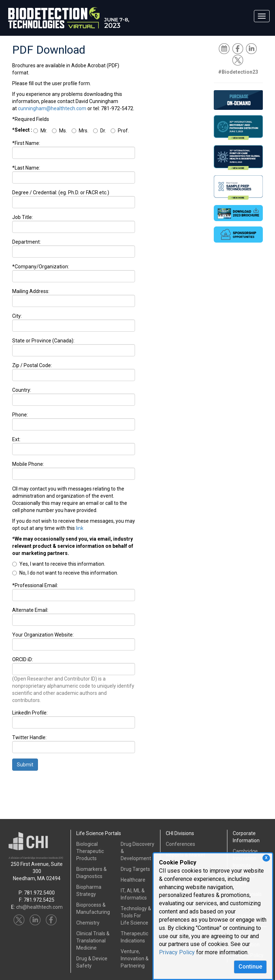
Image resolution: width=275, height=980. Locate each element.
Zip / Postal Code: (32, 365)
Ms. (59, 131)
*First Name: (26, 143)
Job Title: (23, 217)
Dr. (100, 131)
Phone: (20, 415)
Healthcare (133, 880)
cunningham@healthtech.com (52, 108)
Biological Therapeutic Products (90, 851)
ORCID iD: (23, 659)
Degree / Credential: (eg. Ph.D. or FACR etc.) (61, 192)
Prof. (120, 131)
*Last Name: (26, 168)
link (80, 528)
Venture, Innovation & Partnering (135, 959)
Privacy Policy (177, 952)
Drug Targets (135, 869)
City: (17, 316)
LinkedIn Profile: (30, 713)
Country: (22, 390)
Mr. (40, 131)
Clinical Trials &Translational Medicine (93, 941)
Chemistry (88, 923)
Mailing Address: (31, 291)
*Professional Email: (35, 585)
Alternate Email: (30, 610)
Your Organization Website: (43, 635)
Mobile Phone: (28, 464)
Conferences (180, 844)
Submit (25, 765)
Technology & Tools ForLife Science (136, 916)
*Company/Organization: (41, 267)
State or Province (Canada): (43, 341)
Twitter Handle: (29, 737)
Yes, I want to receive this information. (59, 564)
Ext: (16, 439)
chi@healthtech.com (39, 907)
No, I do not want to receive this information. (65, 573)
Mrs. (80, 131)
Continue (250, 967)
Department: (26, 242)
